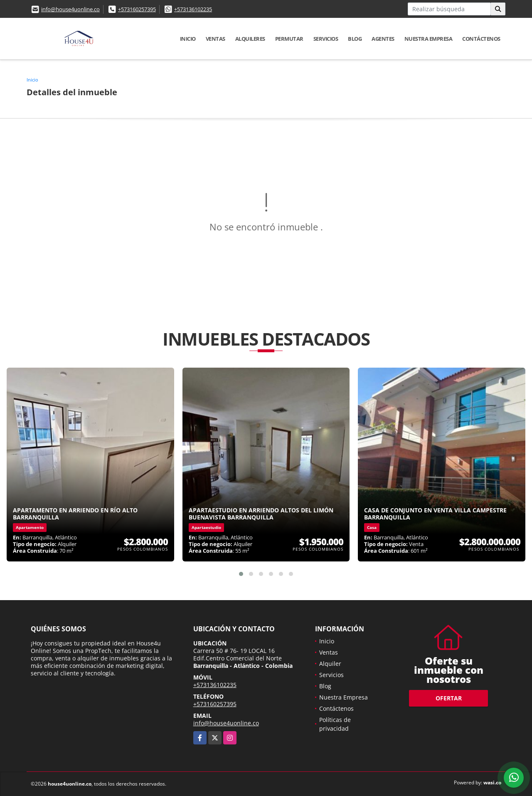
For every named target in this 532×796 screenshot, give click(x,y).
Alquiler (330, 664)
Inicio (188, 39)
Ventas (216, 39)
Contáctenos (481, 39)
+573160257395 (137, 9)
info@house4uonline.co (70, 9)
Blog (355, 39)
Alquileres (250, 39)
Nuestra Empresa (429, 39)
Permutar (289, 39)
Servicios (326, 39)
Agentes (383, 39)
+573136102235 (193, 9)
